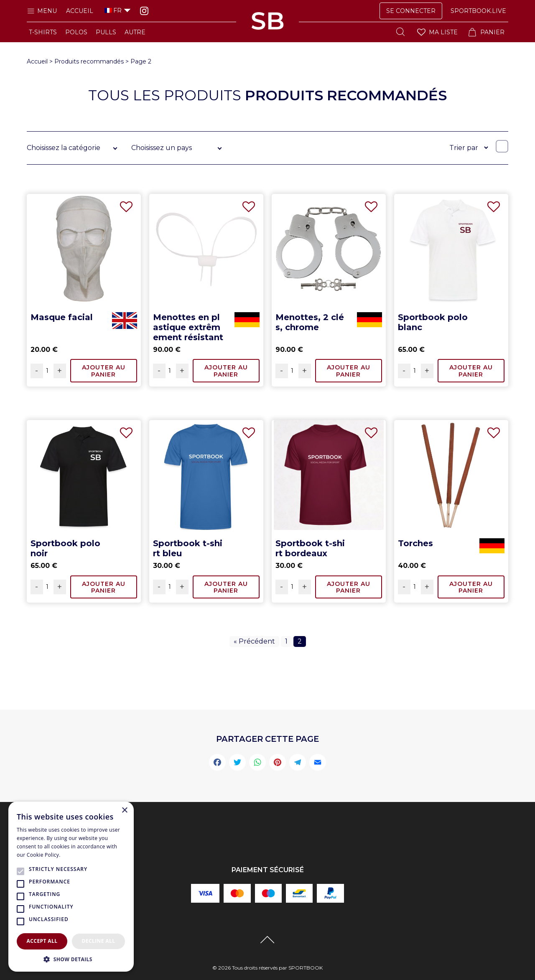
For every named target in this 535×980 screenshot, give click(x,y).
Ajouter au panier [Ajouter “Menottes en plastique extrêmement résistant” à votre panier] (226, 371)
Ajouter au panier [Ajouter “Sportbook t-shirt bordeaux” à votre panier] (349, 587)
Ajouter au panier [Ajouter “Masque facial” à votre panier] (104, 371)
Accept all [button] (42, 941)
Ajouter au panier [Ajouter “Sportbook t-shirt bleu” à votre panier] (226, 587)
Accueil (80, 11)
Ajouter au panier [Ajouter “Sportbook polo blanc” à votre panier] (471, 371)
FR (113, 10)
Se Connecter (411, 11)
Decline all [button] (99, 941)
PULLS (106, 32)
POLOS (76, 32)
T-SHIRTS (43, 32)
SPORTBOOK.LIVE (478, 11)
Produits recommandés (89, 61)
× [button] (124, 811)
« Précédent (254, 641)
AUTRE (135, 32)
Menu (42, 11)
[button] (71, 959)
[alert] (71, 887)
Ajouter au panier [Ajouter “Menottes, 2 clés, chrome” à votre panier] (349, 371)
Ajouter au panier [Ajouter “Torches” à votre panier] (471, 587)
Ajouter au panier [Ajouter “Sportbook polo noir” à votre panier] (104, 587)
